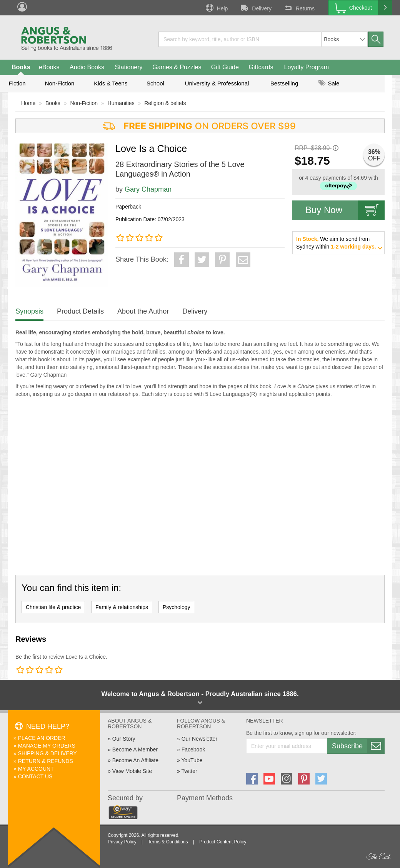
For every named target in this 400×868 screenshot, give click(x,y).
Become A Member (135, 749)
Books (21, 67)
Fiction (17, 83)
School (155, 83)
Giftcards (261, 67)
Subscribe (358, 746)
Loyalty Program (307, 67)
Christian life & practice (53, 607)
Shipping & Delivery (47, 753)
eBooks (49, 67)
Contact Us (35, 776)
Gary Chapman (148, 189)
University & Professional (217, 83)
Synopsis (29, 311)
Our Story (124, 739)
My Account (36, 769)
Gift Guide (225, 67)
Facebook (193, 749)
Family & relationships (122, 607)
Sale (329, 83)
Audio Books (87, 67)
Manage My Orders (47, 746)
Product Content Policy (223, 842)
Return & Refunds (46, 761)
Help (216, 8)
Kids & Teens (111, 83)
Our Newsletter (199, 739)
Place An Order (42, 738)
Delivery (255, 8)
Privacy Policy (122, 842)
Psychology (177, 607)
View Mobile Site (132, 771)
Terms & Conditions (168, 842)
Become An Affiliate (135, 760)
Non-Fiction (60, 83)
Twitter (189, 771)
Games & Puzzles (177, 67)
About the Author (143, 311)
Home (28, 103)
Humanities (121, 103)
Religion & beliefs (165, 103)
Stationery (128, 67)
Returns (299, 8)
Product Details (80, 311)
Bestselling (284, 83)
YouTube (192, 760)
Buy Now (345, 210)
